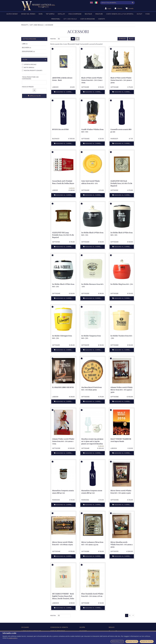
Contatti (102, 19)
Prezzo (122, 39)
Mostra (53, 39)
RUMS (41, 14)
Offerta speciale (29, 64)
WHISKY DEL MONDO (28, 14)
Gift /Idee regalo (70, 19)
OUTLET (139, 14)
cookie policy (13, 638)
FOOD (148, 14)
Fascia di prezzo (28, 87)
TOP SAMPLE (50, 14)
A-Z (131, 39)
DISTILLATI (61, 14)
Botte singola (28, 67)
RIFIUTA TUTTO (132, 642)
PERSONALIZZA (117, 642)
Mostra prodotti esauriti (32, 70)
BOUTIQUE (88, 14)
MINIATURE (99, 14)
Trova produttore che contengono (30, 78)
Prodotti (25, 25)
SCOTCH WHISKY (12, 14)
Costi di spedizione (88, 19)
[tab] (34, 39)
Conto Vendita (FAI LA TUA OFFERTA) (120, 14)
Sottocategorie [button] (34, 39)
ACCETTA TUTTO (147, 642)
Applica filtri (34, 96)
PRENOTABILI (56, 19)
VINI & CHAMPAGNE (75, 14)
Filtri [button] (34, 60)
